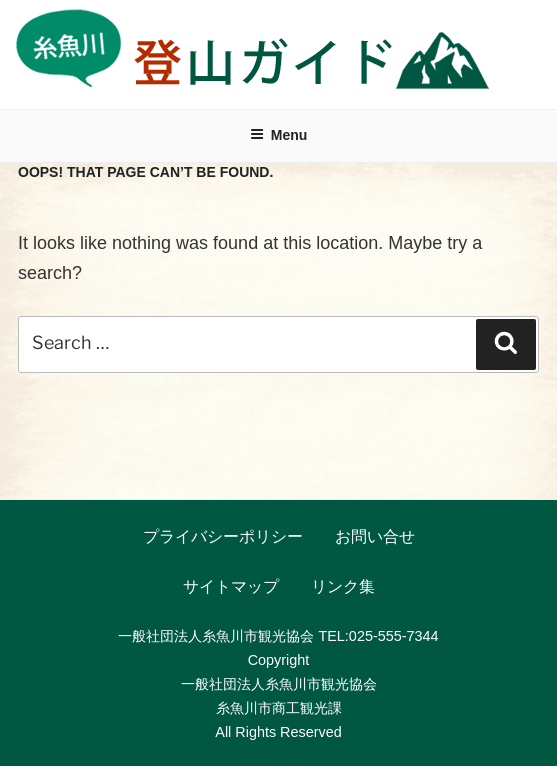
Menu (279, 135)
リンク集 (343, 586)
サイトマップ (231, 586)
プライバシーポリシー (223, 536)
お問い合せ (375, 536)
